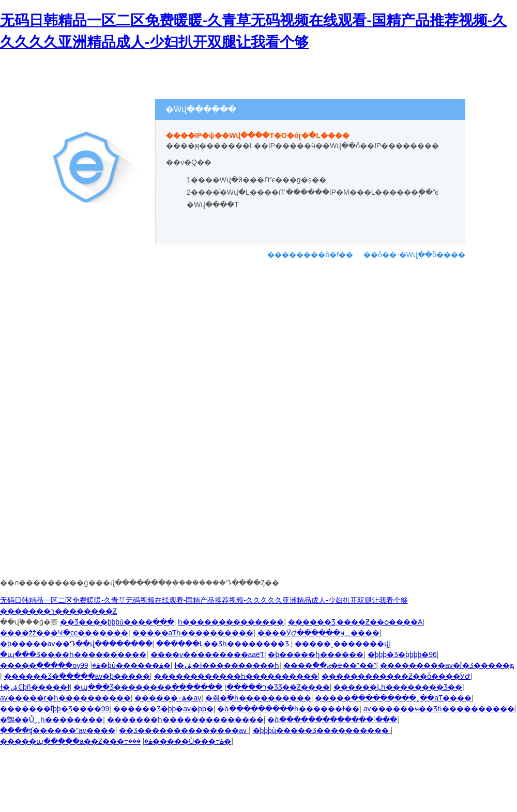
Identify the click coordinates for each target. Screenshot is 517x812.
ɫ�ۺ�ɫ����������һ (227, 665)
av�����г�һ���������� (65, 698)
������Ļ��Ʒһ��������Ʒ (224, 644)
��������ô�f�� (310, 255)
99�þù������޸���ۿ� (125, 665)
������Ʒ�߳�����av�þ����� (77, 676)
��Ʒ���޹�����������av (184, 730)
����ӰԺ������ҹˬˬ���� (318, 633)
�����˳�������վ (342, 644)
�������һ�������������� (185, 720)
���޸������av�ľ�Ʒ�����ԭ (447, 665)
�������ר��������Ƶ (58, 611)
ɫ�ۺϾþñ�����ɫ (35, 687)
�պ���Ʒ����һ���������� (73, 654)
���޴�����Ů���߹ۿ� (180, 741)
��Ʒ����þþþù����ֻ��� (117, 622)
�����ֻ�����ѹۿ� (50, 665)
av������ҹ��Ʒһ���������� (439, 709)
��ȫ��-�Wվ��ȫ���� (414, 255)
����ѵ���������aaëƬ (207, 654)
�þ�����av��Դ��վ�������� (76, 644)
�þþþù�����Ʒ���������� (322, 730)
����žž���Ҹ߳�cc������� (64, 633)
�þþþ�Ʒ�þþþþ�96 (402, 654)
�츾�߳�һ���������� (258, 698)
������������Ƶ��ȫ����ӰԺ (396, 676)
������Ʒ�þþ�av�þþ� (163, 709)
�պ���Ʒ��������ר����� (170, 687)
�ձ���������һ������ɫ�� (288, 709)
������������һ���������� (236, 676)
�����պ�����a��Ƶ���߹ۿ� (76, 741)
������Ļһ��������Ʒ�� (398, 687)
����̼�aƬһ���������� (193, 633)
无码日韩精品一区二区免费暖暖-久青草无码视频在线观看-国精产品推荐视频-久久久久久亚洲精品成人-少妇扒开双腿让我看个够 (204, 600)
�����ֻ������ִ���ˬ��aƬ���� (393, 698)
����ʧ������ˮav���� (58, 730)
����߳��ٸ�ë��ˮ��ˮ (330, 665)
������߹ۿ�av (168, 698)
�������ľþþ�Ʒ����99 (55, 709)
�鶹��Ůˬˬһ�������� (51, 720)
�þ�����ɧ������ (316, 654)
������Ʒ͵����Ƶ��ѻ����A (355, 622)
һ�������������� (231, 622)
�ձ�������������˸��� (332, 720)
